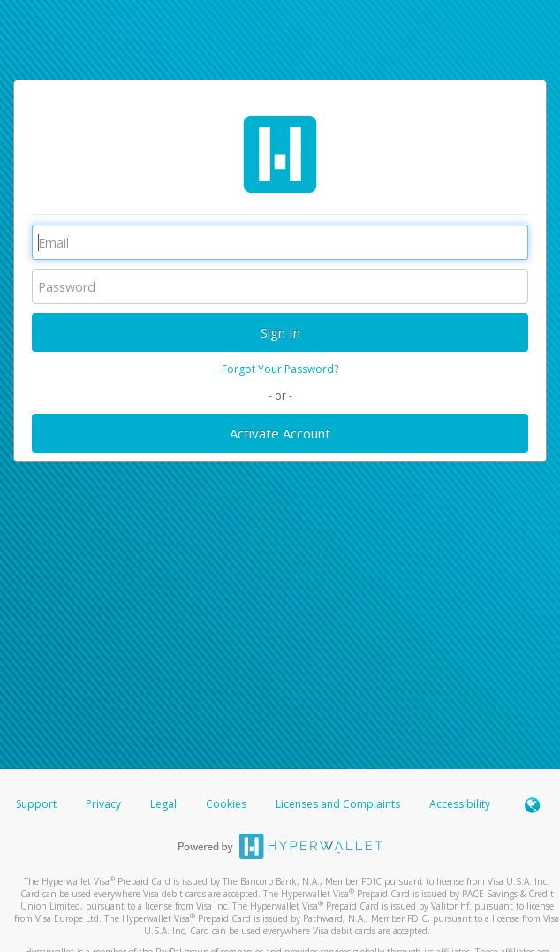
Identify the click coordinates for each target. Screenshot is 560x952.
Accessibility (460, 804)
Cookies (226, 804)
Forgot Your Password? (280, 369)
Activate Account (280, 433)
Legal (163, 804)
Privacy (103, 804)
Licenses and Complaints (339, 804)
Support (36, 804)
